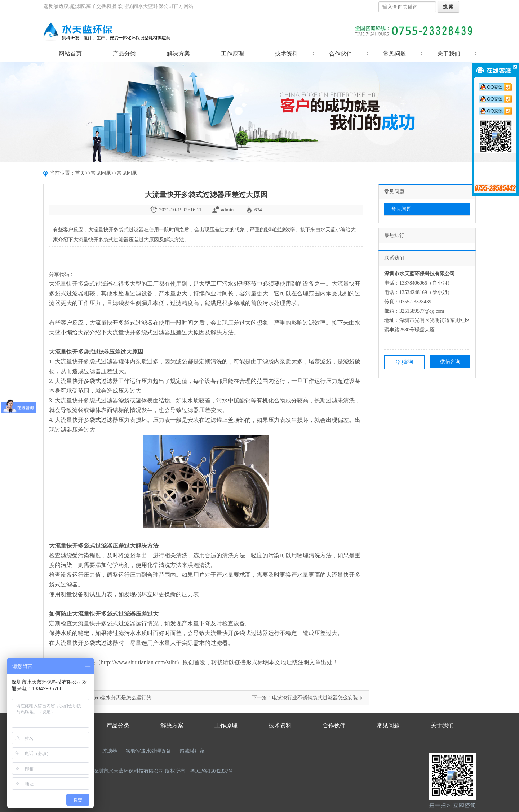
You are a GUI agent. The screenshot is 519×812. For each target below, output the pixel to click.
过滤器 (110, 751)
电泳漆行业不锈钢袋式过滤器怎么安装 (315, 698)
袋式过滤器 (96, 352)
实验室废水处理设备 (148, 751)
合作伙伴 (341, 53)
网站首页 (70, 53)
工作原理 (232, 53)
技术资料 (287, 53)
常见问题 (395, 53)
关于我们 (449, 53)
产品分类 (124, 53)
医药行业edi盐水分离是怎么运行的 (113, 698)
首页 (80, 173)
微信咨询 (450, 362)
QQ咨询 (404, 362)
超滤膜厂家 (192, 751)
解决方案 (178, 53)
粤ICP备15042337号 (212, 771)
